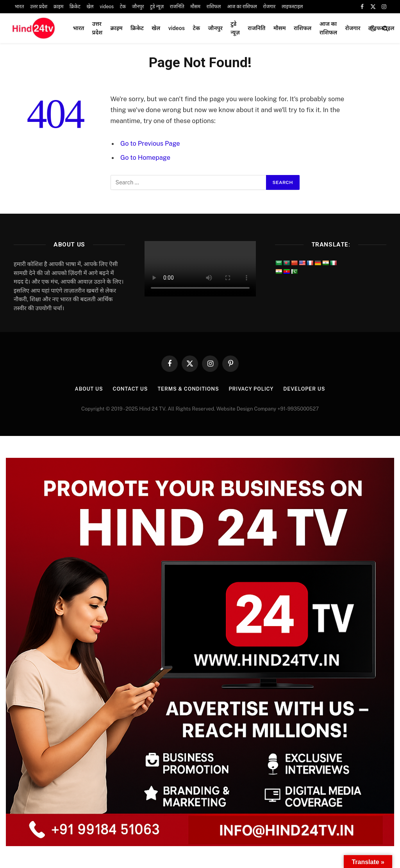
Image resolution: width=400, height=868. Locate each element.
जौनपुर (138, 7)
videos (107, 7)
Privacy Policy (252, 389)
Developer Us (306, 389)
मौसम (195, 7)
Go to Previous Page (150, 143)
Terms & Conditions (188, 389)
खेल (90, 7)
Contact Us (129, 389)
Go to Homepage (146, 157)
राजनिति (177, 7)
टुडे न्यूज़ (157, 7)
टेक (123, 7)
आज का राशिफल (242, 7)
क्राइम (59, 7)
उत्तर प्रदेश (39, 7)
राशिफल (214, 7)
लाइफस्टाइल (292, 7)
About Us (87, 389)
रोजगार (269, 7)
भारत (19, 7)
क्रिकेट (75, 7)
